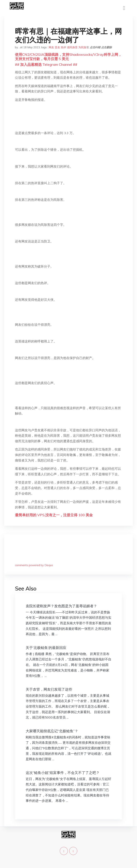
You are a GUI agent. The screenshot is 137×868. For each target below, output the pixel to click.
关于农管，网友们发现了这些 (49, 689)
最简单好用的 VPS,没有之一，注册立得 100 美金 (54, 515)
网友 (51, 47)
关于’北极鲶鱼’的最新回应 (46, 648)
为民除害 (84, 47)
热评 (64, 47)
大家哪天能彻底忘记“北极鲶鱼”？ (52, 731)
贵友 (57, 47)
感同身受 (72, 47)
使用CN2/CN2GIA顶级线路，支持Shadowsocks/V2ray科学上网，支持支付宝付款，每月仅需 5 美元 (68, 57)
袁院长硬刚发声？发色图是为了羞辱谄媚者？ (61, 606)
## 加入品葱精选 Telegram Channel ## (46, 64)
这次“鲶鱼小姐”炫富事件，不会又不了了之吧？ (63, 773)
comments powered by (34, 565)
